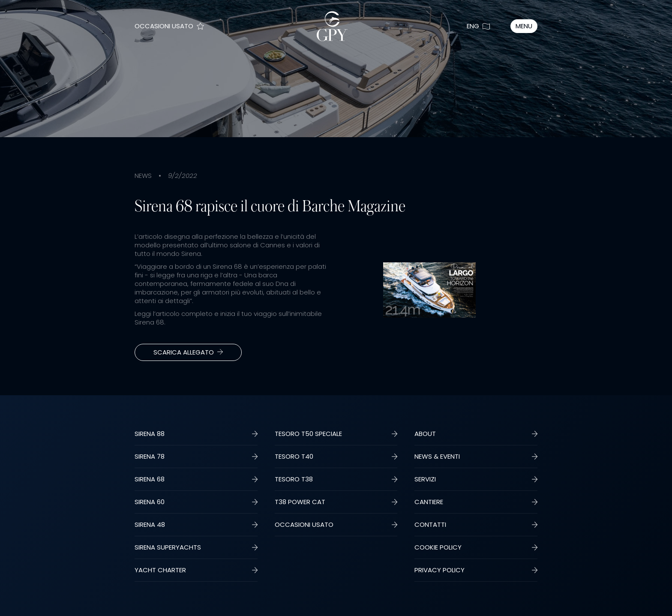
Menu (524, 26)
